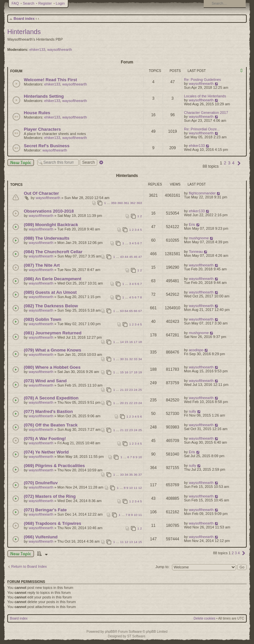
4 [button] (233, 163)
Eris (192, 224)
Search (29, 3)
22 (127, 390)
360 (120, 203)
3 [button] (229, 163)
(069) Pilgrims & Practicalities (54, 466)
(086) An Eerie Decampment (53, 279)
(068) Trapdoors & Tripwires (53, 523)
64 (127, 311)
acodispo (196, 350)
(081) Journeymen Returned (53, 333)
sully (192, 411)
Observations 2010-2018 (49, 211)
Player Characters (42, 129)
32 (131, 359)
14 (122, 342)
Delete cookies (205, 618)
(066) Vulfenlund (41, 537)
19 (140, 372)
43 (122, 257)
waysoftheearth (60, 50)
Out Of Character (41, 193)
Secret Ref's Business (47, 146)
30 (122, 359)
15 (127, 342)
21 (122, 390)
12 (140, 488)
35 (131, 475)
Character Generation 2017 (206, 113)
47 (140, 257)
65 (131, 311)
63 (122, 311)
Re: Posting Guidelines (202, 80)
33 (135, 359)
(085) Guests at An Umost (50, 292)
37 (140, 475)
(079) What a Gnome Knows (53, 350)
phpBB (110, 632)
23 (131, 390)
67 (140, 311)
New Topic (21, 163)
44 (127, 257)
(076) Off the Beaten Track (51, 425)
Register (45, 3)
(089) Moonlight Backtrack (51, 225)
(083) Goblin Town (42, 319)
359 (114, 203)
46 (135, 257)
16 (131, 342)
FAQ (15, 3)
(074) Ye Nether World (46, 452)
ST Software (136, 636)
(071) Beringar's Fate (45, 510)
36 (135, 475)
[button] (239, 163)
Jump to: (162, 567)
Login (60, 3)
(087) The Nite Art (42, 265)
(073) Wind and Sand (45, 381)
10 (140, 457)
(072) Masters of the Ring (50, 496)
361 (126, 203)
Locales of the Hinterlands (205, 96)
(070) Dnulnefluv (41, 483)
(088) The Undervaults (47, 238)
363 (139, 203)
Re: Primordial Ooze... (202, 129)
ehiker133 (37, 50)
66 (135, 311)
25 (140, 390)
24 (135, 390)
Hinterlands (24, 32)
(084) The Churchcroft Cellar (53, 252)
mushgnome (199, 238)
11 (135, 488)
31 (127, 359)
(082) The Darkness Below (51, 306)
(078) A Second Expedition (51, 398)
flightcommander (202, 193)
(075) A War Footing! (45, 439)
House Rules (37, 113)
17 (135, 342)
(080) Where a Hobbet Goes (52, 367)
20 (122, 403)
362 (133, 203)
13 (131, 542)
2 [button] (225, 163)
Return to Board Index (29, 566)
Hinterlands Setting (44, 96)
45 (131, 257)
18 (140, 342)
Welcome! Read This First (50, 80)
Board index (24, 18)
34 (140, 359)
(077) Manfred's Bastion (48, 411)
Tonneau (196, 252)
